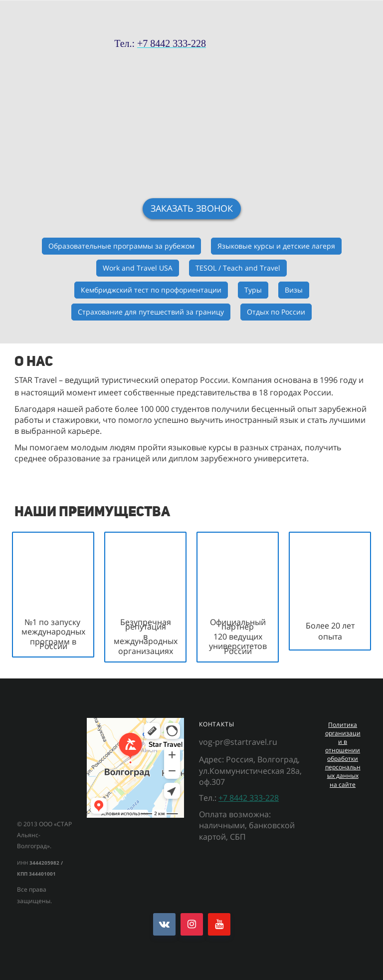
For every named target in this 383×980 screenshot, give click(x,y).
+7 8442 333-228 (249, 798)
